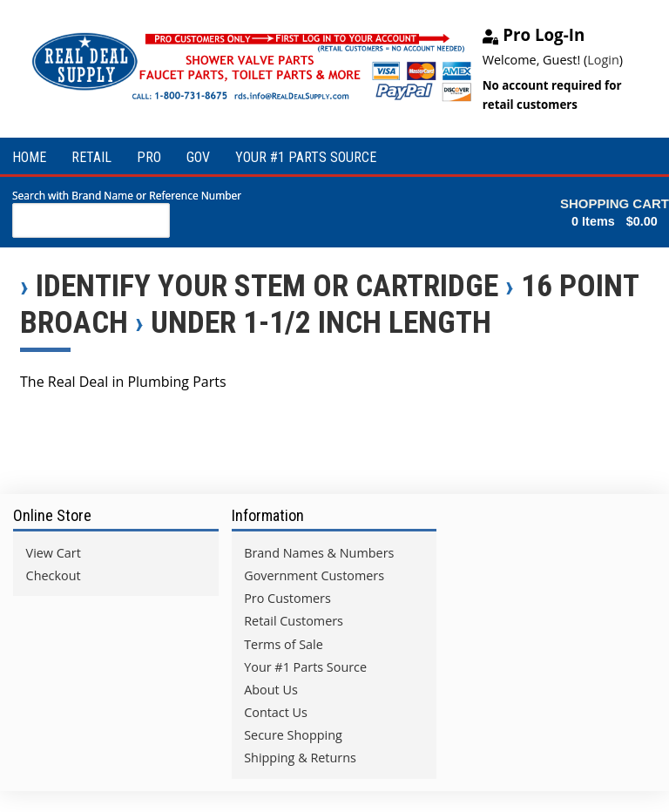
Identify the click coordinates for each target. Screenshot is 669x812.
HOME (29, 157)
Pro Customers (287, 598)
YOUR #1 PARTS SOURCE (306, 157)
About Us (271, 690)
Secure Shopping (293, 735)
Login (603, 60)
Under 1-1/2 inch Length (321, 322)
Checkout (54, 575)
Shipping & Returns (300, 758)
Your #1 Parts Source (305, 667)
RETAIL (91, 157)
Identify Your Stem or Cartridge (267, 286)
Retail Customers (294, 621)
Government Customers (314, 575)
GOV (198, 157)
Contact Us (276, 712)
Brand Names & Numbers (319, 553)
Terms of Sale (284, 644)
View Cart (54, 553)
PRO (149, 157)
